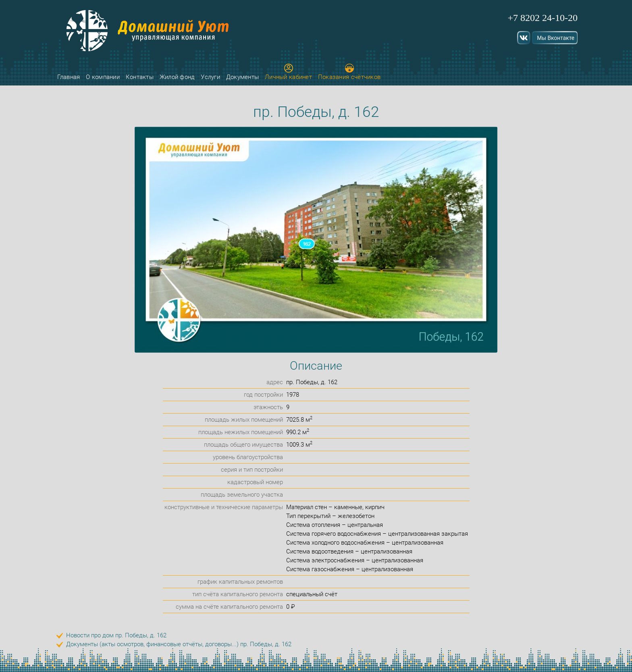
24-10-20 (560, 18)
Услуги (210, 77)
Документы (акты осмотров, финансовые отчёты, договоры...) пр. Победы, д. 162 (179, 644)
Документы (243, 77)
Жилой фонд (177, 77)
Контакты (140, 77)
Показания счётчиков (349, 72)
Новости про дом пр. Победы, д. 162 (116, 635)
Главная (69, 77)
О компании (103, 77)
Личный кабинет (288, 72)
